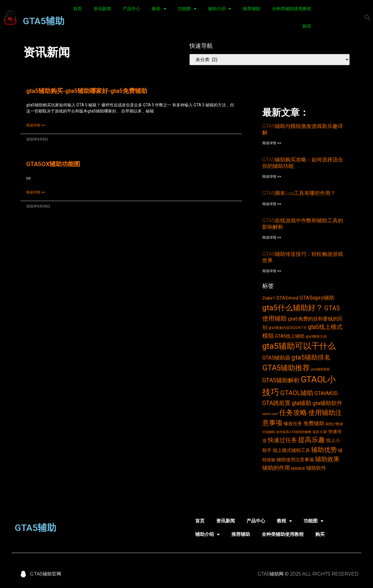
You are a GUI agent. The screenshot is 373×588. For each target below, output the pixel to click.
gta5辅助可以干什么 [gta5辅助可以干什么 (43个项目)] (299, 346)
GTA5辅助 (44, 21)
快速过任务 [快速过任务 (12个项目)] (282, 440)
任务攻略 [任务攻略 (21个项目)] (293, 413)
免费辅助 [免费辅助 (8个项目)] (314, 423)
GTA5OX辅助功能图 (53, 164)
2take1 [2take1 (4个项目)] (269, 298)
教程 (159, 9)
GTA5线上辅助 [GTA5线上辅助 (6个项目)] (290, 336)
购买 (307, 26)
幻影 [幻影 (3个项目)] (324, 432)
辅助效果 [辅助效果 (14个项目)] (327, 459)
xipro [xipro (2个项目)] (275, 414)
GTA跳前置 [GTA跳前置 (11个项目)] (276, 403)
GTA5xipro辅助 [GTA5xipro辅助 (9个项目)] (317, 298)
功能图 (187, 9)
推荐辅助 (251, 9)
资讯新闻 (102, 9)
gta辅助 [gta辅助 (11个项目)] (301, 403)
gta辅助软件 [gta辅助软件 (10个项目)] (327, 403)
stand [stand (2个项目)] (266, 414)
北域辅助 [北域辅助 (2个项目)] (269, 432)
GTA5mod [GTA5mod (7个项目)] (287, 298)
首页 (78, 9)
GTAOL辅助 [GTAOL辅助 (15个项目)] (297, 393)
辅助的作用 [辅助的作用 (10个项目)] (276, 468)
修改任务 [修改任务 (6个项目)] (293, 424)
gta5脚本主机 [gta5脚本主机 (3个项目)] (316, 336)
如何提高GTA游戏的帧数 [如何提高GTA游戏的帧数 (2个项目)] (294, 432)
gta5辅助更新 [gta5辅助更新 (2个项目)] (320, 369)
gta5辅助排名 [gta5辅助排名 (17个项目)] (311, 357)
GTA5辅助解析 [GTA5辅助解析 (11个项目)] (281, 380)
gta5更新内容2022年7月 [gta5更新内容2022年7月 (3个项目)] (288, 328)
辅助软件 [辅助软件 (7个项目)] (316, 468)
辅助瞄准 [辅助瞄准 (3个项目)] (298, 468)
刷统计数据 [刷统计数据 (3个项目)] (334, 424)
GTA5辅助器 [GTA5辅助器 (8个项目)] (276, 358)
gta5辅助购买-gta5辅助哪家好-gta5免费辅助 (87, 91)
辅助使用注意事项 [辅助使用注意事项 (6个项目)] (295, 460)
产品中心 (131, 9)
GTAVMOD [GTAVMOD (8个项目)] (326, 393)
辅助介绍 (220, 9)
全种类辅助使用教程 (292, 9)
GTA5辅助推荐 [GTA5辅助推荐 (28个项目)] (286, 368)
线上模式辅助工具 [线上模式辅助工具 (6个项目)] (291, 450)
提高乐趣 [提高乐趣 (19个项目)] (312, 440)
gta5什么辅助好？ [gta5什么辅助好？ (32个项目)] (293, 308)
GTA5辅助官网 (46, 574)
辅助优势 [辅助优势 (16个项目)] (324, 450)
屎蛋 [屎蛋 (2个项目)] (316, 432)
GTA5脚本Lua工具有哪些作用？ (299, 193)
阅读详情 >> (36, 125)
